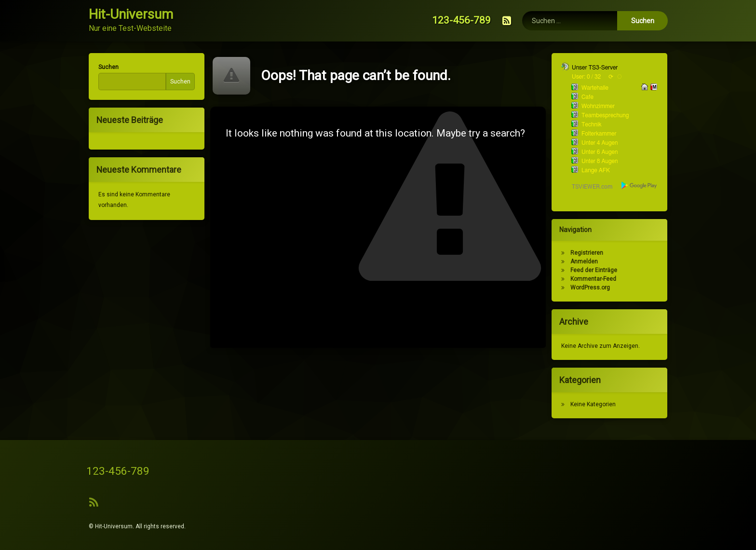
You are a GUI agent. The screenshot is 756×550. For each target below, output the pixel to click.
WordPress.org (594, 288)
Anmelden (587, 261)
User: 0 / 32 (590, 77)
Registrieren (590, 253)
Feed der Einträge (597, 270)
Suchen (105, 67)
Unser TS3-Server (598, 68)
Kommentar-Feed (597, 279)
